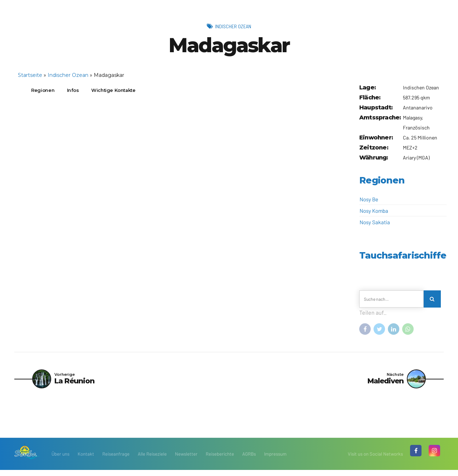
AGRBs (249, 460)
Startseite (30, 75)
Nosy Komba (374, 211)
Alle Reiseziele (152, 460)
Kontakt (86, 460)
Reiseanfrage (116, 460)
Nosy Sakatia (375, 222)
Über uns (60, 460)
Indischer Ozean (233, 26)
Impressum (275, 460)
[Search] (434, 300)
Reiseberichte (220, 460)
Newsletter (186, 460)
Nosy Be (369, 199)
